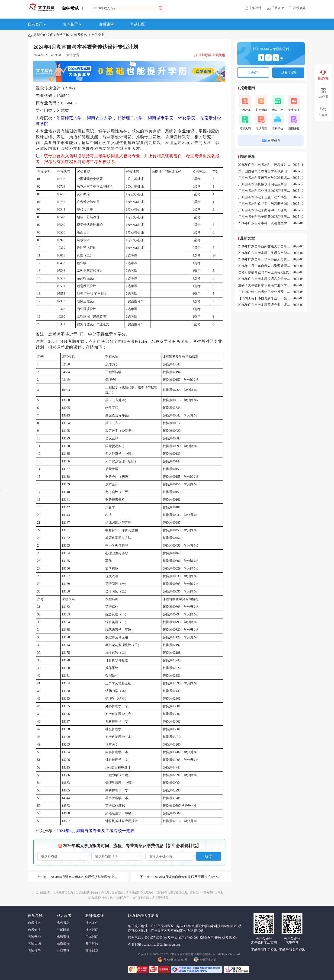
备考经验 (92, 944)
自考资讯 (37, 24)
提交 (209, 856)
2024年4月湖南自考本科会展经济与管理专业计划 (85, 877)
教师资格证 (95, 916)
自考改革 (245, 103)
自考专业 (98, 35)
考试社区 (138, 24)
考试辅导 (253, 73)
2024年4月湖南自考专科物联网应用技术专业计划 (189, 877)
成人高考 (64, 916)
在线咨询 (297, 8)
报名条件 (92, 923)
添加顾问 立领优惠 (210, 55)
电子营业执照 (205, 959)
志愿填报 (63, 944)
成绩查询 (63, 937)
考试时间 (63, 930)
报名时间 (261, 103)
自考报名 (34, 923)
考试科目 (261, 122)
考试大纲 (245, 122)
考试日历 (278, 103)
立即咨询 (271, 140)
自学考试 (70, 8)
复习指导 (73, 24)
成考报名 (63, 923)
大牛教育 (73, 55)
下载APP (275, 8)
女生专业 (294, 103)
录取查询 (63, 951)
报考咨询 (288, 73)
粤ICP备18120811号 (173, 959)
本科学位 (278, 122)
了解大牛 (253, 8)
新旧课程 (294, 122)
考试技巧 (34, 951)
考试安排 (34, 937)
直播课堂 (106, 24)
